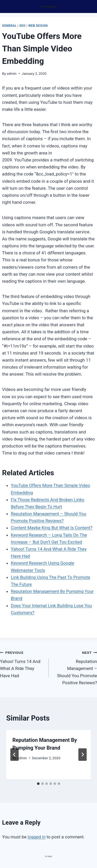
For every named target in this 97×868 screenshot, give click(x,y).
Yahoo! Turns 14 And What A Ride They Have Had (22, 664)
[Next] (83, 755)
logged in (37, 837)
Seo (23, 26)
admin (12, 73)
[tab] (38, 784)
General (9, 26)
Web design (38, 26)
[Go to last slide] (14, 755)
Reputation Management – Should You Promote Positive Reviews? (75, 667)
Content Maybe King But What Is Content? (52, 528)
